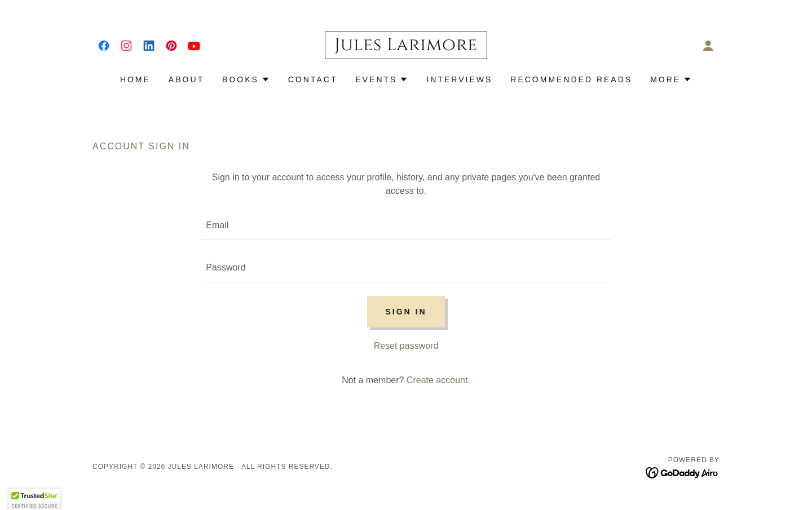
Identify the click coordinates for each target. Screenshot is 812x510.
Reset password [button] (406, 346)
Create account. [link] (438, 380)
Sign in (406, 312)
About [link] (186, 79)
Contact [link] (313, 79)
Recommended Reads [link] (571, 79)
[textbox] (406, 226)
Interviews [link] (459, 79)
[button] (708, 46)
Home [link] (135, 79)
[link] (104, 46)
